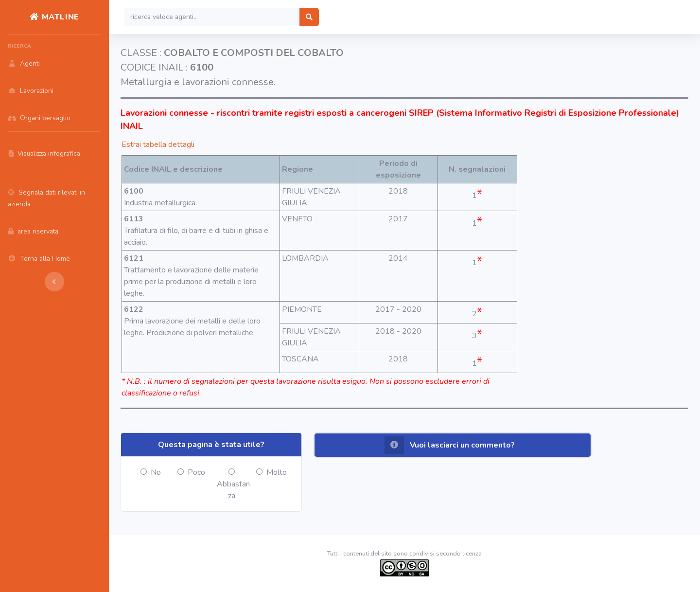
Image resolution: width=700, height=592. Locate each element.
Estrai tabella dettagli (158, 144)
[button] (453, 445)
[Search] (212, 17)
